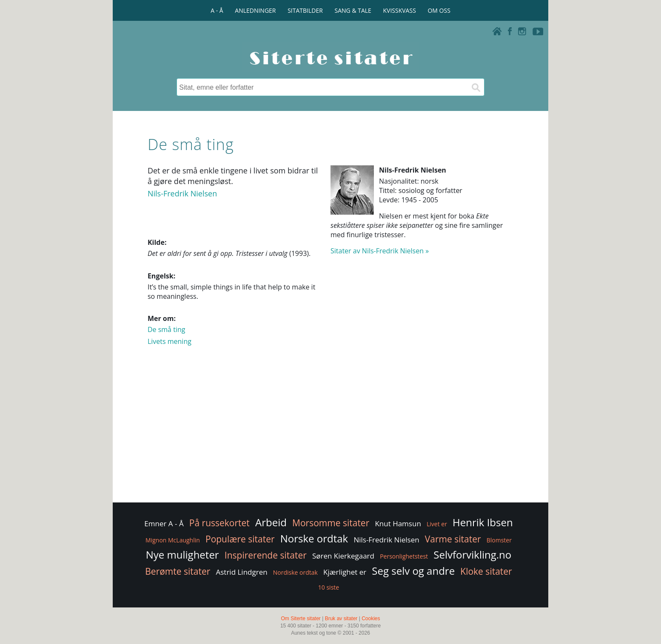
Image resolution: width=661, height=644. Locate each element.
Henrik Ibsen (483, 522)
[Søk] (476, 87)
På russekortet (219, 523)
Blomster (499, 540)
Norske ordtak (314, 538)
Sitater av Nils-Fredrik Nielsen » (380, 251)
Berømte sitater (178, 571)
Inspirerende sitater (266, 555)
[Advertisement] (330, 433)
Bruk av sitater (341, 618)
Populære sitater (240, 539)
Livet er (437, 524)
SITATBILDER (305, 10)
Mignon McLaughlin (173, 540)
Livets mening (170, 341)
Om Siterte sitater (301, 618)
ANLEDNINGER (255, 10)
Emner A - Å (164, 523)
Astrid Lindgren (242, 572)
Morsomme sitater (331, 523)
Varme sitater (453, 539)
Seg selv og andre (413, 571)
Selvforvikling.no (472, 555)
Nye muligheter (182, 555)
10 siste (329, 587)
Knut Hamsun (398, 523)
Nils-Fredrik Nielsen (182, 193)
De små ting (166, 329)
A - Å (217, 10)
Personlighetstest (404, 556)
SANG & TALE (353, 10)
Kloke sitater (486, 571)
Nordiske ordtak (295, 572)
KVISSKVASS (400, 10)
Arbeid (271, 522)
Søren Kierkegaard (343, 556)
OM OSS (439, 10)
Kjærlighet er (345, 572)
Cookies (371, 618)
